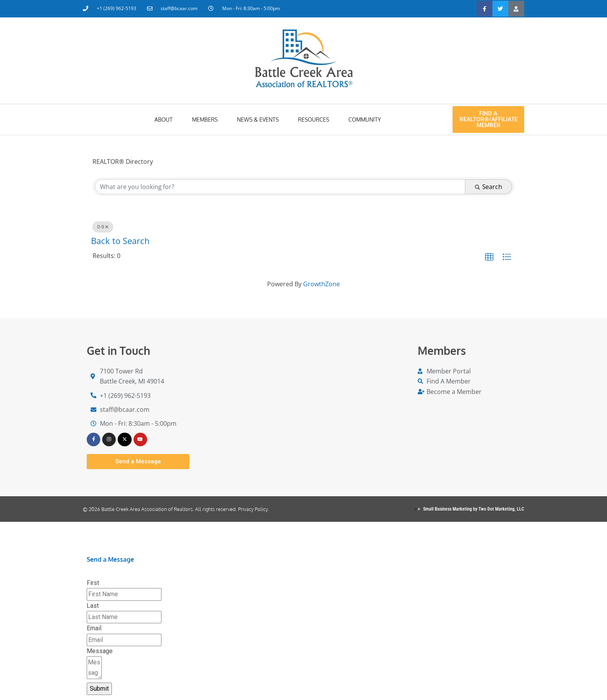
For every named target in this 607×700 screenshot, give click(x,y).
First (93, 584)
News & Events (258, 120)
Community (365, 120)
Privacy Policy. (253, 510)
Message (100, 652)
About (164, 120)
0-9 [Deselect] (103, 227)
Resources (314, 120)
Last (93, 607)
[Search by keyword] (280, 187)
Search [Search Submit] (489, 187)
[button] (489, 257)
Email (94, 630)
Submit (99, 690)
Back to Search (121, 241)
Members (205, 120)
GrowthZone (322, 284)
